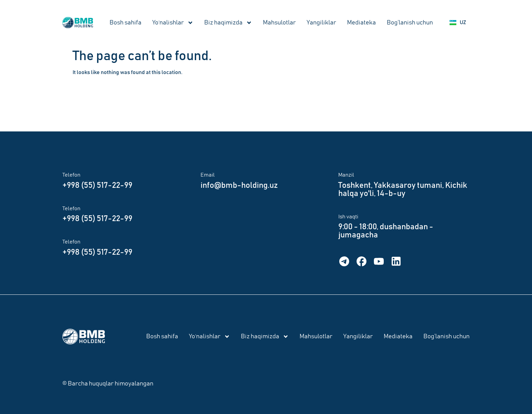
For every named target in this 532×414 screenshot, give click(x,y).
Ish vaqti (348, 217)
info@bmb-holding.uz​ (239, 185)
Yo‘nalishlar (173, 23)
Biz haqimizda (228, 23)
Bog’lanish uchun (410, 23)
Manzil (346, 175)
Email (208, 175)
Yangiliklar (321, 23)
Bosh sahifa (126, 23)
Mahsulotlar (279, 23)
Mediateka (362, 23)
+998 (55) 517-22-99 (97, 185)
